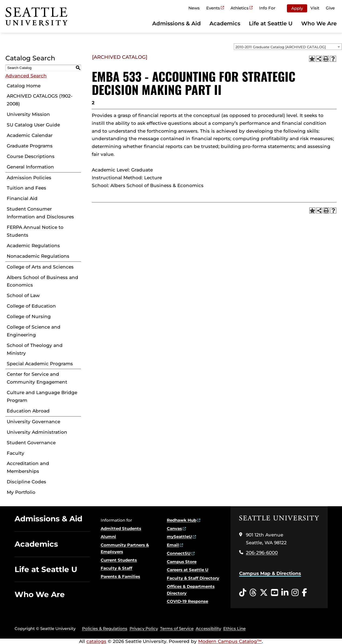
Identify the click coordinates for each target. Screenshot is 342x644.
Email (173, 545)
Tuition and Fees (26, 188)
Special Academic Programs (40, 364)
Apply (297, 8)
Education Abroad (28, 411)
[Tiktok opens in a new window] (243, 593)
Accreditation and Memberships (28, 467)
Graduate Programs (30, 146)
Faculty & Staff (116, 568)
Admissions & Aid (177, 23)
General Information (30, 167)
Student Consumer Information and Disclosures (40, 213)
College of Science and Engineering (34, 331)
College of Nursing (29, 316)
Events (213, 8)
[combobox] (288, 47)
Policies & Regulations (105, 628)
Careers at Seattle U (188, 570)
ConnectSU (179, 553)
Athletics (240, 8)
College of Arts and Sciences (40, 267)
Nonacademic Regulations (38, 256)
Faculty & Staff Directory (193, 578)
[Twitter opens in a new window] (264, 593)
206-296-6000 (262, 553)
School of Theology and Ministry (35, 349)
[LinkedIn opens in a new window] (285, 593)
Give (330, 8)
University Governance (33, 422)
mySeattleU (179, 537)
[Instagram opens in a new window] (295, 593)
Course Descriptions (31, 156)
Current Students (119, 560)
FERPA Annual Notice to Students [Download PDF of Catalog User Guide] (35, 231)
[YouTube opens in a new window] (275, 593)
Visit (315, 8)
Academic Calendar (30, 135)
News (194, 8)
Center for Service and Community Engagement (37, 378)
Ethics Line (234, 628)
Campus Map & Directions (270, 573)
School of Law (23, 295)
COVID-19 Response (187, 601)
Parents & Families (120, 576)
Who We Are (319, 23)
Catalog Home (24, 86)
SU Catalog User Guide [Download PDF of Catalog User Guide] (33, 125)
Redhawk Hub (182, 520)
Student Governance (31, 443)
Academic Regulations (33, 246)
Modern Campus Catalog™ (230, 641)
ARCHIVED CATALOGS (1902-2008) (40, 100)
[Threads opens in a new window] (253, 593)
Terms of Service (177, 628)
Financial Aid (22, 198)
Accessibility (208, 628)
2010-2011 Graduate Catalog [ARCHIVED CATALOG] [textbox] (281, 47)
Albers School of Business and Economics (43, 281)
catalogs (96, 641)
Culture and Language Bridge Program (42, 396)
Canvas (174, 528)
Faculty (16, 453)
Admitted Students (121, 528)
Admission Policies (29, 178)
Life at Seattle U (271, 23)
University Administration (37, 432)
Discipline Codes (26, 482)
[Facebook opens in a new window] (304, 593)
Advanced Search (26, 76)
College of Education (31, 306)
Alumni (108, 537)
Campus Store (182, 562)
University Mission (28, 114)
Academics (225, 23)
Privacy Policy (144, 628)
